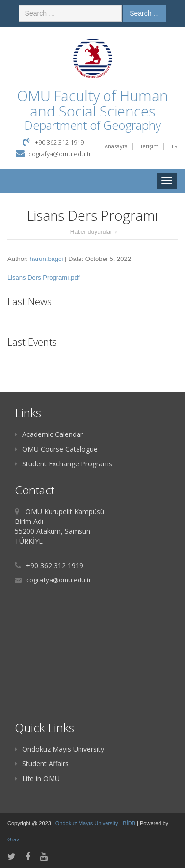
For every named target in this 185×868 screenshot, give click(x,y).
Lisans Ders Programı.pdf (43, 277)
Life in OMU (37, 778)
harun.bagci (47, 259)
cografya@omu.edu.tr (60, 154)
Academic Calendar (49, 434)
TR (174, 146)
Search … (145, 13)
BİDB (130, 823)
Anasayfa (116, 146)
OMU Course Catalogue (56, 449)
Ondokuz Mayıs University (59, 749)
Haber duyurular (91, 232)
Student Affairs (42, 764)
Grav (13, 839)
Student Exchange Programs (64, 464)
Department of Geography (92, 125)
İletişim (149, 146)
